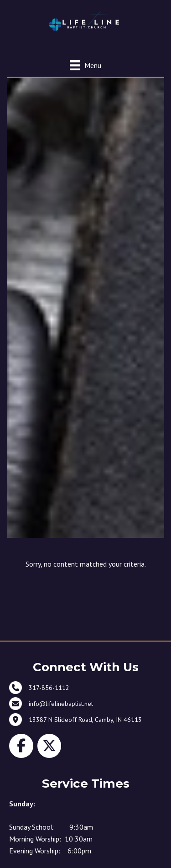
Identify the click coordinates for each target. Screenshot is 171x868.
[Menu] (85, 65)
